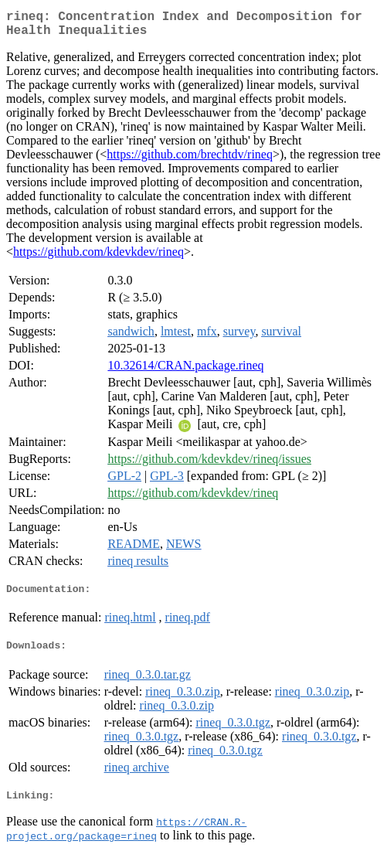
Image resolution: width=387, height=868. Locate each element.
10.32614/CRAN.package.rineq (185, 371)
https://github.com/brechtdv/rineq (190, 160)
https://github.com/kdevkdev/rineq (98, 258)
